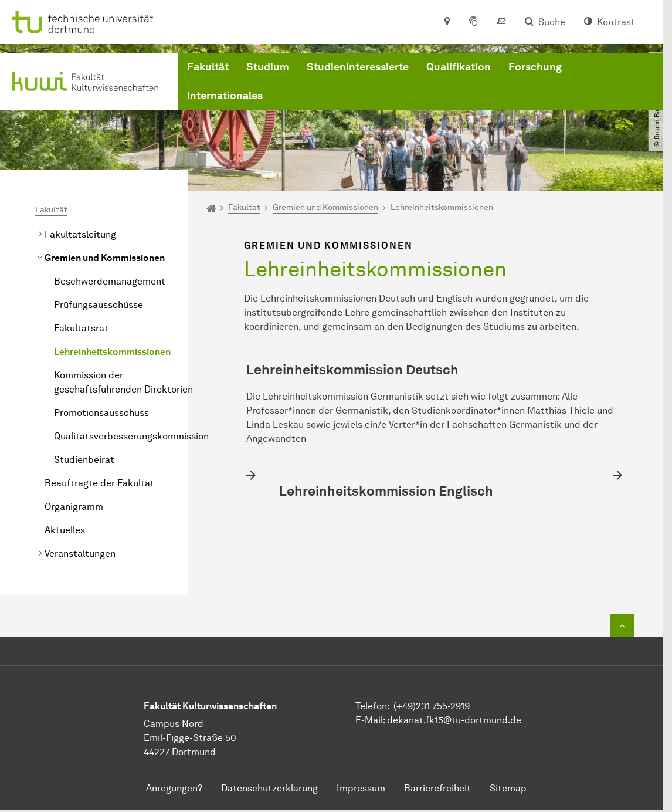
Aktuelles (65, 530)
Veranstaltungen (80, 554)
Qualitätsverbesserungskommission (131, 436)
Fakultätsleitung (80, 234)
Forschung (535, 67)
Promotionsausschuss (101, 413)
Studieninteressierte (358, 67)
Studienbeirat (84, 460)
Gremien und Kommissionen (105, 258)
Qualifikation (459, 67)
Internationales (225, 96)
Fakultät (208, 67)
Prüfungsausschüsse (99, 305)
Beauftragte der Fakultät (99, 483)
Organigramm (74, 507)
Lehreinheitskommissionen (112, 352)
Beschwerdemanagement (110, 281)
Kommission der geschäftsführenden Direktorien (123, 382)
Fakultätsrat (81, 328)
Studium (268, 67)
